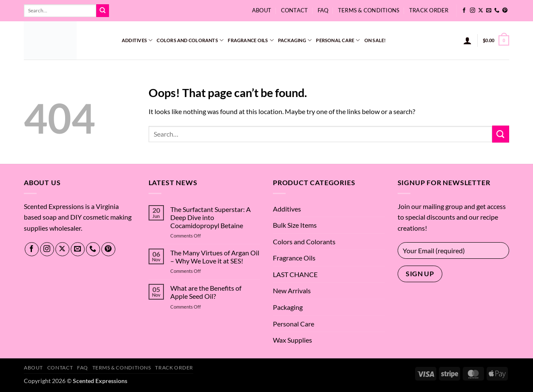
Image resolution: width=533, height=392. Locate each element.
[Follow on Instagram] (473, 11)
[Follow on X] (481, 11)
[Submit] (103, 11)
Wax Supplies (292, 340)
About (262, 10)
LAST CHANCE (295, 274)
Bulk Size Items (295, 225)
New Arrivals (292, 290)
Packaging (295, 40)
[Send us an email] (489, 11)
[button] (467, 40)
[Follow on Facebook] (464, 11)
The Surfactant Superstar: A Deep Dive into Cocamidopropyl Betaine (211, 217)
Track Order (429, 10)
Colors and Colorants (190, 40)
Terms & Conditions (369, 10)
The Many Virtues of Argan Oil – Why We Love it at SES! (215, 257)
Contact (295, 10)
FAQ (323, 10)
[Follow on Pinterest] (505, 11)
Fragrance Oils (251, 40)
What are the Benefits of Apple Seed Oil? (206, 292)
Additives (137, 40)
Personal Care (338, 40)
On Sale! (375, 40)
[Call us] (497, 11)
